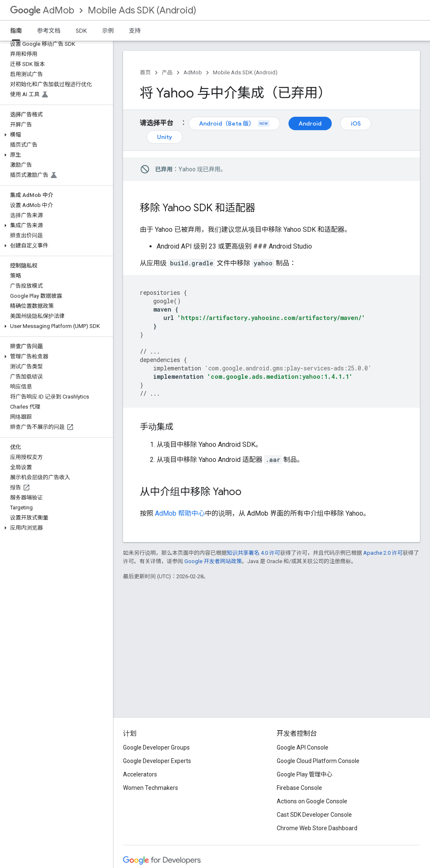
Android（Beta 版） (234, 123)
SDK (81, 31)
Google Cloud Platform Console (318, 761)
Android (310, 123)
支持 (135, 31)
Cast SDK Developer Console (314, 815)
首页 (145, 72)
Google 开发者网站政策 (213, 561)
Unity (165, 137)
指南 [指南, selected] (16, 31)
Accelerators (140, 774)
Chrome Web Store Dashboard (317, 828)
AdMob (42, 10)
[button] (55, 135)
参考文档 (49, 31)
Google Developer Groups (156, 747)
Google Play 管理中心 (305, 774)
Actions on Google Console (312, 801)
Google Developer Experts (157, 761)
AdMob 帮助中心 (180, 513)
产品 (167, 72)
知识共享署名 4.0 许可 (253, 553)
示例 (108, 31)
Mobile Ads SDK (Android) (142, 10)
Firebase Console (299, 788)
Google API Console (303, 747)
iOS (356, 123)
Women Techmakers (151, 788)
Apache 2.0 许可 (383, 553)
